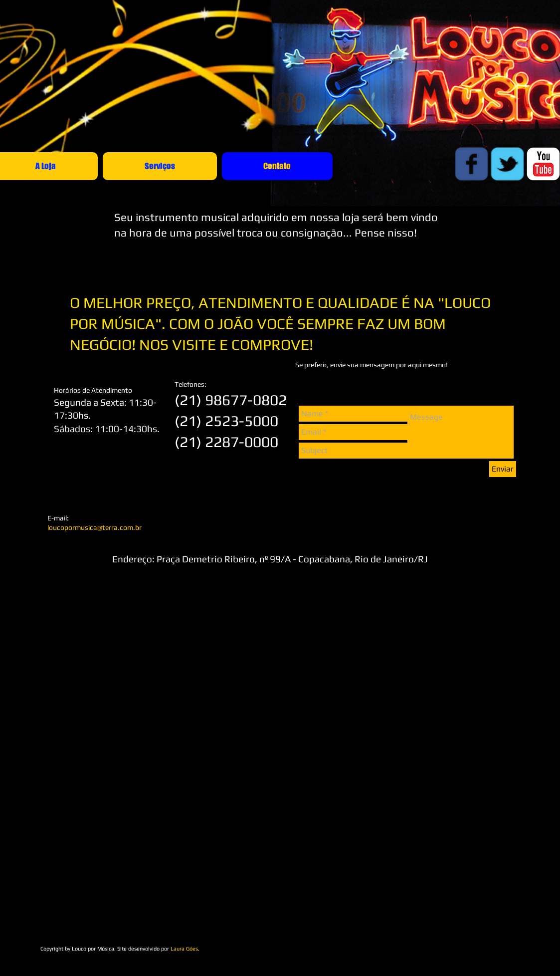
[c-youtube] (543, 164)
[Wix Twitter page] (507, 164)
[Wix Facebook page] (471, 164)
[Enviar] (503, 469)
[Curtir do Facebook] (419, 934)
